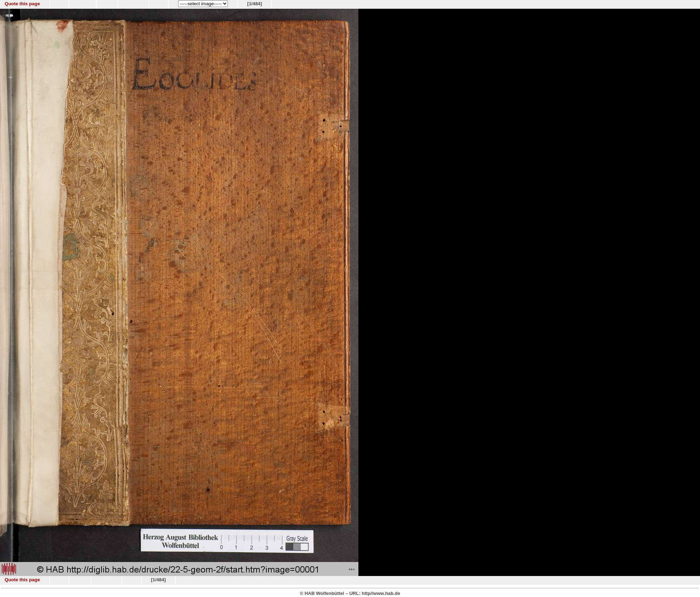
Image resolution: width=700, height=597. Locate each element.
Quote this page (22, 4)
